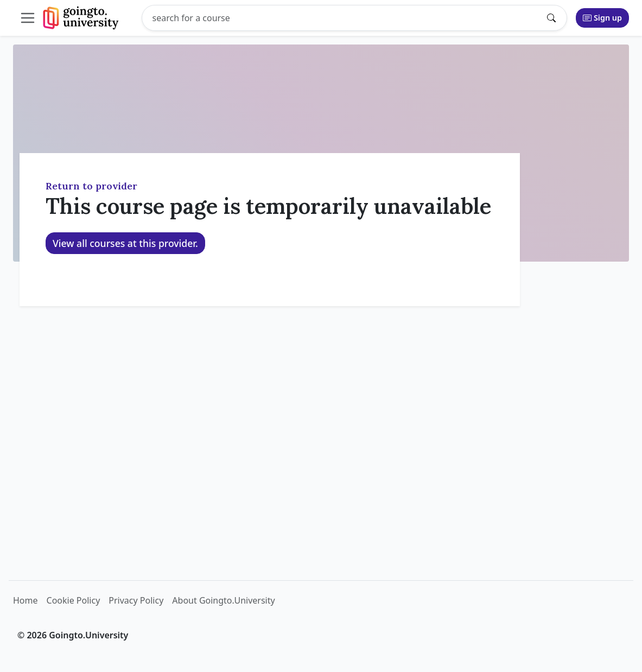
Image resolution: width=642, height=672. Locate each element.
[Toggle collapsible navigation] (30, 18)
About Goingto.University (223, 600)
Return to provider (91, 186)
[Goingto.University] (81, 18)
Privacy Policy (136, 600)
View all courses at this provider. (125, 243)
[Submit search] (554, 18)
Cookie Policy (74, 600)
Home (26, 600)
